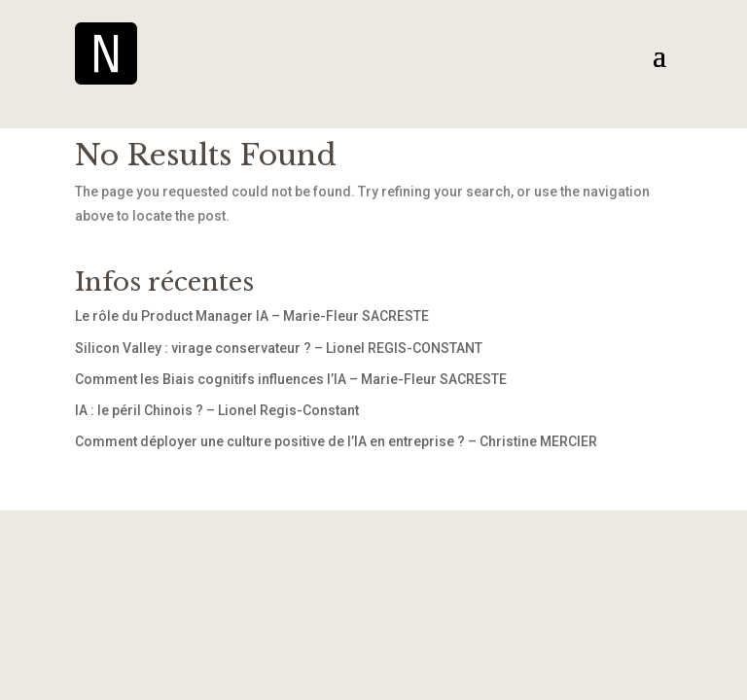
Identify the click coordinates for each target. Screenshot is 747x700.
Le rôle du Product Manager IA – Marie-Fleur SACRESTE (252, 316)
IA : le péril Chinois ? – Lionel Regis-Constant (217, 410)
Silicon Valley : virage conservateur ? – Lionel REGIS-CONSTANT (279, 348)
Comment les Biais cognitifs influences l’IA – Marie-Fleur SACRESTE (291, 379)
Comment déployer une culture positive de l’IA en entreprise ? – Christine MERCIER (336, 441)
